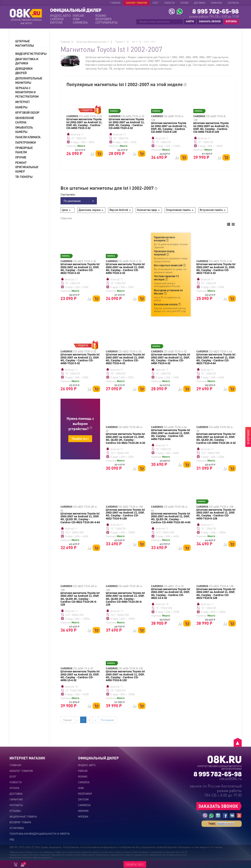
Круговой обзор (27, 112)
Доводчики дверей (24, 71)
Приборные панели (24, 150)
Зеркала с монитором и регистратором (27, 92)
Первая (67, 720)
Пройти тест (80, 439)
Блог (156, 3)
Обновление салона (25, 120)
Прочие (21, 157)
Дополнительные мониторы (29, 80)
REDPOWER (104, 19)
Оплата (184, 3)
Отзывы (15, 811)
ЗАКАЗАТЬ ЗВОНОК (210, 21)
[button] (31, 43)
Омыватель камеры (24, 130)
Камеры (21, 107)
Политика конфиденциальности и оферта (40, 834)
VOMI (76, 19)
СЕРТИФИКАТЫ (106, 22)
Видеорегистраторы (29, 54)
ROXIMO (101, 16)
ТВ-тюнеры (24, 177)
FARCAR (78, 16)
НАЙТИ (190, 21)
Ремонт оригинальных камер (27, 167)
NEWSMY (83, 811)
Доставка (200, 3)
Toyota (121, 42)
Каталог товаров (136, 3)
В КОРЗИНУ (248, 437)
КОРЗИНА (230, 22)
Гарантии (216, 3)
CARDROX (57, 19)
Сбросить (66, 218)
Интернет (23, 102)
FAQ (12, 839)
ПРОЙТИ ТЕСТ (135, 864)
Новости (169, 3)
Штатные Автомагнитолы (93, 42)
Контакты (233, 3)
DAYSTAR (56, 22)
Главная (115, 3)
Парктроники (25, 142)
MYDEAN (83, 816)
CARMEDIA (80, 22)
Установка (17, 828)
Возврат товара (20, 822)
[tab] (31, 43)
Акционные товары (23, 816)
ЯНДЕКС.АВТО (60, 16)
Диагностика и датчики (27, 61)
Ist (135, 42)
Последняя (107, 720)
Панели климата (28, 137)
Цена (66, 210)
